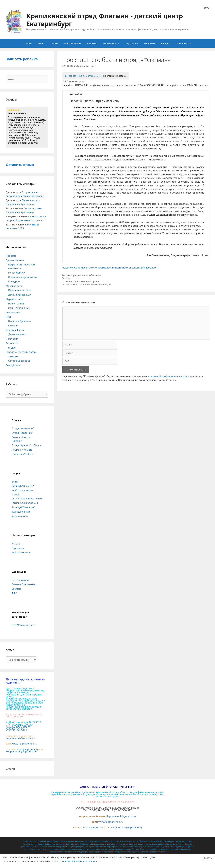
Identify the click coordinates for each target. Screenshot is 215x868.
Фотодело (12, 343)
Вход (206, 8)
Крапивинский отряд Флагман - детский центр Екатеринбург (105, 20)
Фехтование (13, 312)
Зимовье (13, 356)
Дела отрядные (73, 275)
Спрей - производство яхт (27, 498)
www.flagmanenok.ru (25, 744)
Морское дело (14, 286)
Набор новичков (72, 43)
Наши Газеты (16, 304)
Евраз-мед (18, 548)
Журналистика (14, 299)
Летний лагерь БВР (20, 295)
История (13, 339)
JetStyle (16, 544)
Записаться (150, 43)
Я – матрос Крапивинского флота (82, 281)
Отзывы (54, 43)
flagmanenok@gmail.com (20, 738)
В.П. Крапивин (20, 580)
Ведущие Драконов (20, 321)
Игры (9, 317)
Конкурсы (14, 281)
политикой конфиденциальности (168, 376)
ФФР (14, 593)
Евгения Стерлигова (23, 584)
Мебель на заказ (21, 552)
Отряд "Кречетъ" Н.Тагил (26, 445)
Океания (13, 325)
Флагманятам (184, 43)
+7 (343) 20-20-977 (21, 726)
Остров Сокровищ (19, 361)
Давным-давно (17, 334)
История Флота (15, 330)
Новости (11, 256)
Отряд (168, 43)
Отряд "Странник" (22, 433)
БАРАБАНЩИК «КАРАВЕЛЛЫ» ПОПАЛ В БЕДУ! (88, 285)
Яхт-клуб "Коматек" (23, 486)
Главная (28, 43)
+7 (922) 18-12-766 (16, 730)
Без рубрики (13, 365)
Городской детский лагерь (21, 352)
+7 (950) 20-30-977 (16, 728)
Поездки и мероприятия (23, 277)
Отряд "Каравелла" (23, 428)
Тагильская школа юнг (25, 503)
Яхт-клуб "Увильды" (23, 507)
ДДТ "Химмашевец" (23, 625)
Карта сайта (132, 43)
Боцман (16, 589)
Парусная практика (20, 290)
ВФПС (15, 482)
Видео (12, 348)
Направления (112, 43)
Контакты (92, 43)
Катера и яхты (20, 516)
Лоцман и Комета (22, 450)
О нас (41, 43)
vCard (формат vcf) (27, 749)
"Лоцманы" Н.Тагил (23, 454)
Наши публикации (91, 275)
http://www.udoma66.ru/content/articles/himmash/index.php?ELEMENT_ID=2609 (109, 268)
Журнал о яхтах (21, 512)
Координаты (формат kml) (21, 751)
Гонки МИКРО (16, 273)
